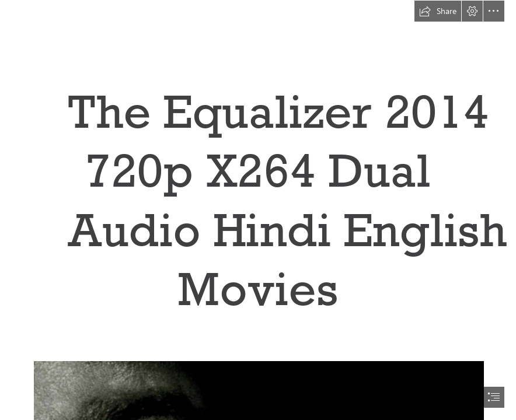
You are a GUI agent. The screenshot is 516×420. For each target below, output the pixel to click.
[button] (438, 11)
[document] (258, 210)
